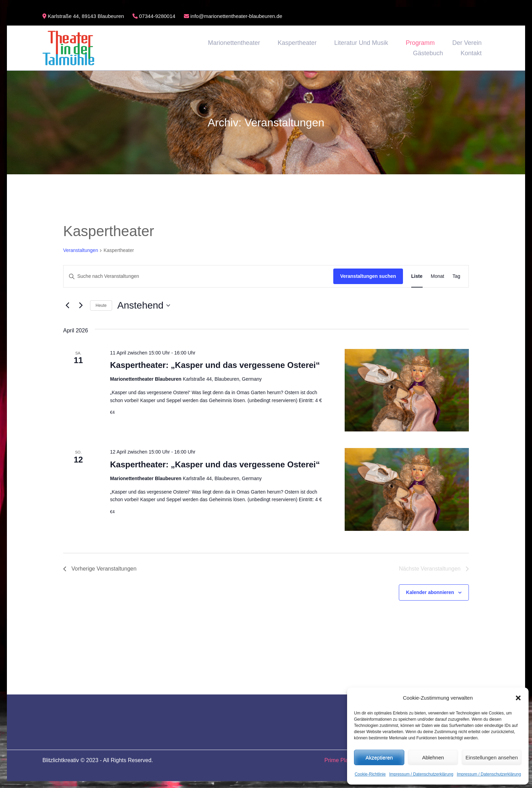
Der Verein (467, 43)
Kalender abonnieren (430, 592)
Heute (101, 305)
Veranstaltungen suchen (368, 276)
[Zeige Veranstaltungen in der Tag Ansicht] (456, 276)
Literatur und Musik (361, 43)
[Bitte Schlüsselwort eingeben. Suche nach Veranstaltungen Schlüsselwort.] (198, 276)
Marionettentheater (234, 43)
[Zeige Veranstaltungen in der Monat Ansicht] (438, 276)
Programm (420, 43)
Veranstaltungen (81, 250)
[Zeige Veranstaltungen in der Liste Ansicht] (417, 276)
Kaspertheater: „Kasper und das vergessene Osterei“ (215, 365)
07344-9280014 (154, 16)
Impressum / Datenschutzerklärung (421, 774)
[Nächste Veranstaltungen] (81, 305)
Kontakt (471, 53)
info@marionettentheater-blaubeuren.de (233, 16)
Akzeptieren (379, 757)
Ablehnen (433, 757)
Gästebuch (428, 53)
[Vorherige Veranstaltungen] (67, 305)
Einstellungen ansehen (492, 757)
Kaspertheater (297, 43)
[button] (518, 698)
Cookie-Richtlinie (370, 774)
